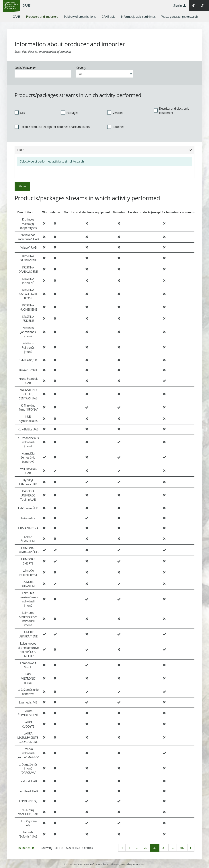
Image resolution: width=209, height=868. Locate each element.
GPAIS (27, 5)
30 (155, 848)
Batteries (116, 127)
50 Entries (26, 848)
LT (202, 5)
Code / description (25, 68)
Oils (20, 113)
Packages (70, 113)
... (137, 848)
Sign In (180, 5)
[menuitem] (16, 17)
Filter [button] (105, 150)
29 (146, 848)
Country (81, 68)
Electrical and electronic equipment (171, 111)
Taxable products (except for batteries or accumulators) (52, 127)
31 (164, 848)
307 (182, 848)
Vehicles (115, 113)
